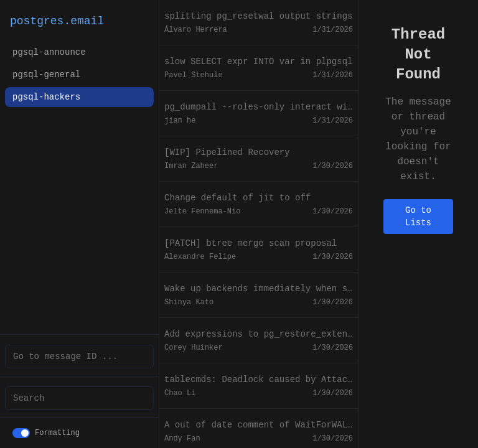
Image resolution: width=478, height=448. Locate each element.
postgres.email (57, 21)
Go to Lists (418, 217)
